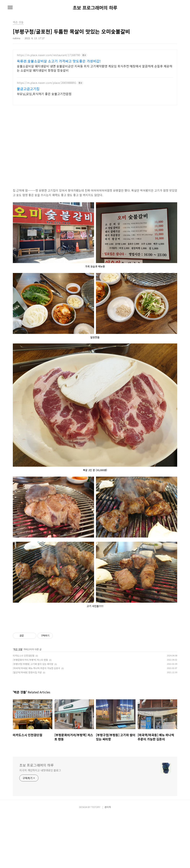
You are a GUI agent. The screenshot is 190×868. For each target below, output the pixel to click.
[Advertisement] (95, 649)
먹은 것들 (18, 703)
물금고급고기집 (28, 89)
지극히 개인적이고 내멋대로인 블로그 (40, 824)
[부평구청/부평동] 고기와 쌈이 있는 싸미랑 (33, 717)
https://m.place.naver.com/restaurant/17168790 (48, 55)
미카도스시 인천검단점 (24, 709)
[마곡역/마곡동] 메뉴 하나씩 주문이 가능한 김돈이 (37, 722)
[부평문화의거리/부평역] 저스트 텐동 (30, 713)
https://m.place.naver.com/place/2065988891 (47, 83)
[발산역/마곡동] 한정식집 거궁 (27, 726)
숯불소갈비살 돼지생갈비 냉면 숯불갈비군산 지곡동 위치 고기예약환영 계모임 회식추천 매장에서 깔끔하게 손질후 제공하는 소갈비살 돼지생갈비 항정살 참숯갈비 (95, 68)
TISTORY (96, 860)
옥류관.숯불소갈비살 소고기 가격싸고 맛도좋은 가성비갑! (59, 61)
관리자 (108, 860)
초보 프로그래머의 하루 (95, 8)
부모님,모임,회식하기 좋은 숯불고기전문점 (44, 94)
